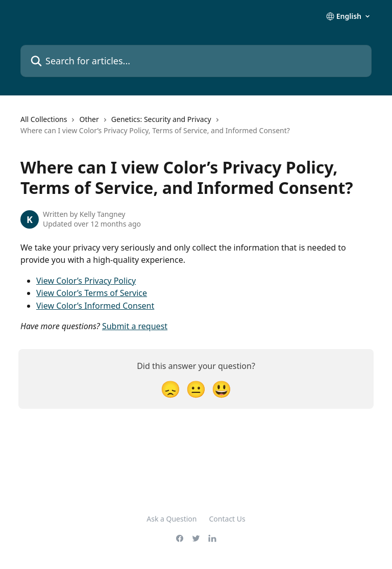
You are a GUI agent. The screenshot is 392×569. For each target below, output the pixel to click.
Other (89, 119)
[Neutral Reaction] (196, 389)
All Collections (44, 119)
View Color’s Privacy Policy (86, 281)
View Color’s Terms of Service (92, 293)
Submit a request (135, 326)
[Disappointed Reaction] (170, 389)
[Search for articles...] (196, 61)
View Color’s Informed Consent (95, 306)
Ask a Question (171, 519)
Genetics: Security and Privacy (161, 119)
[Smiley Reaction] (222, 389)
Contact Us (227, 519)
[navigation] (196, 129)
